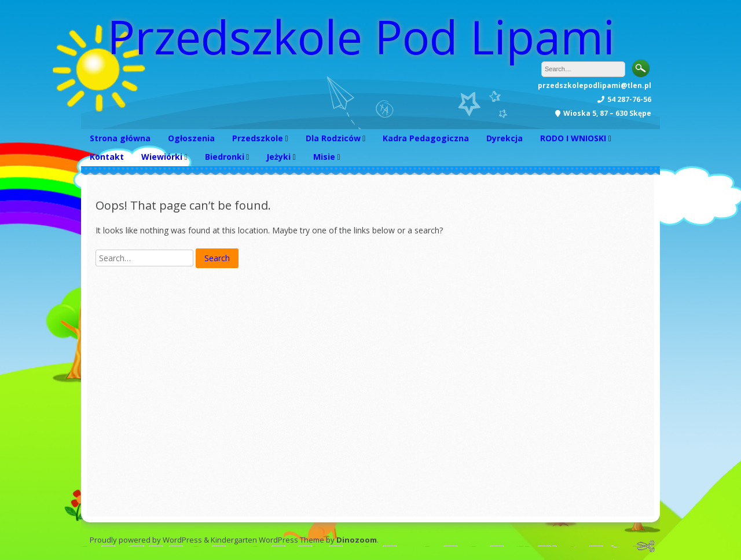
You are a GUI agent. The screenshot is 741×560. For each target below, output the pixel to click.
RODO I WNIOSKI (573, 138)
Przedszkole (258, 138)
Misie (324, 157)
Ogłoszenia (191, 138)
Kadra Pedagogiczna (426, 138)
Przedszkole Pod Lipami (361, 36)
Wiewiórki (162, 157)
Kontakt (107, 157)
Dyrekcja (505, 138)
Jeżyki (278, 157)
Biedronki (225, 157)
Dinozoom (357, 540)
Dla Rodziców (333, 138)
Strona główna (120, 138)
